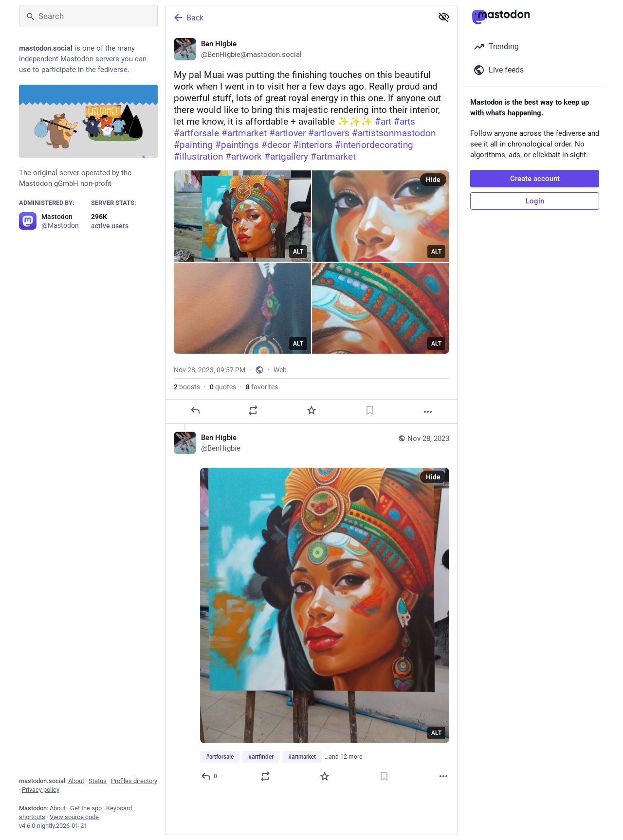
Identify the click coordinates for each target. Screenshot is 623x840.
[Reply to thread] (210, 776)
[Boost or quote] (253, 410)
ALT (298, 252)
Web (280, 370)
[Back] (298, 18)
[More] (428, 412)
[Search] (88, 16)
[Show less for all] (444, 17)
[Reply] (195, 410)
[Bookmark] (370, 410)
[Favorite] (311, 410)
